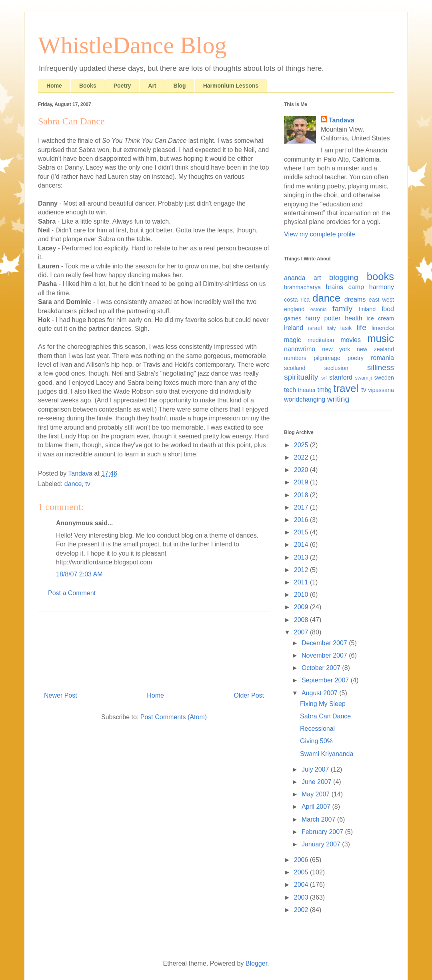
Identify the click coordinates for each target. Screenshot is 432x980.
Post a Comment (72, 593)
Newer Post (61, 695)
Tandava (342, 120)
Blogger (256, 963)
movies (351, 340)
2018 (302, 495)
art (317, 278)
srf (324, 378)
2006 (302, 860)
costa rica (297, 300)
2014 (302, 545)
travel (346, 388)
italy (331, 328)
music (381, 338)
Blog (180, 86)
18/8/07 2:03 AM (79, 574)
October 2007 (322, 668)
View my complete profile (320, 234)
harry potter (323, 318)
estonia (319, 309)
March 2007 (319, 819)
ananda (295, 278)
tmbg (325, 390)
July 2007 (316, 769)
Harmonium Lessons (231, 86)
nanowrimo (300, 349)
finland (367, 309)
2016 (302, 520)
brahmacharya (302, 287)
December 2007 (325, 643)
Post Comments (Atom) (174, 717)
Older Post (249, 695)
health (354, 318)
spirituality (301, 377)
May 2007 (317, 794)
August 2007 (320, 693)
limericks (383, 328)
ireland (294, 328)
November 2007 (325, 655)
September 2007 (326, 680)
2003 (302, 897)
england (294, 309)
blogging (344, 277)
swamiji (364, 378)
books (380, 276)
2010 (302, 595)
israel (315, 328)
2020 (302, 470)
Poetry (122, 86)
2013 (302, 557)
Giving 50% (316, 741)
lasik (346, 328)
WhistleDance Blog (132, 45)
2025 (302, 445)
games (293, 318)
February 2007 (323, 832)
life (361, 327)
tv (88, 484)
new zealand (375, 349)
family (342, 309)
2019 (302, 482)
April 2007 (317, 807)
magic (293, 340)
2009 (302, 607)
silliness (381, 367)
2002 (302, 910)
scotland (295, 368)
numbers (295, 358)
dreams (355, 299)
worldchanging (305, 399)
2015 (302, 532)
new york (336, 349)
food (388, 309)
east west (381, 300)
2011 (302, 582)
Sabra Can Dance (325, 716)
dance (73, 484)
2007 (302, 632)
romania (382, 358)
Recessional (317, 729)
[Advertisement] (154, 648)
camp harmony (371, 287)
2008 (302, 620)
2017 (302, 507)
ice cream (380, 318)
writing (338, 399)
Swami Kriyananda (327, 754)
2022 (302, 457)
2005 (302, 872)
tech (290, 390)
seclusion (336, 368)
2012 (302, 570)
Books (88, 86)
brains (334, 287)
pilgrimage (327, 358)
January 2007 (322, 844)
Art (152, 86)
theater (307, 390)
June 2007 (317, 782)
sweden (384, 378)
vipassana (381, 390)
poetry (356, 358)
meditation (321, 340)
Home (54, 86)
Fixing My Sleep (323, 704)
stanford (341, 377)
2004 (302, 885)
